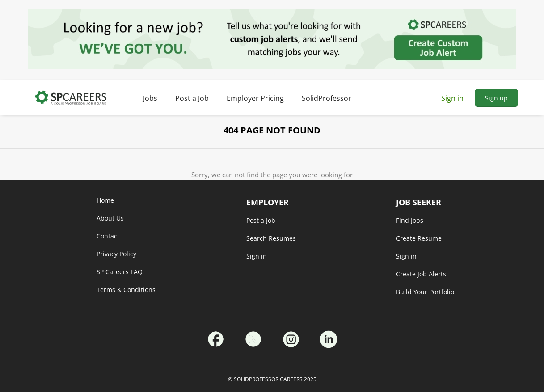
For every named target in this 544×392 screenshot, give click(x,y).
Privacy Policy (116, 254)
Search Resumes (271, 238)
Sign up (496, 98)
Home (105, 200)
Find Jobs (410, 220)
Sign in (452, 98)
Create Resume (419, 238)
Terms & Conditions (126, 290)
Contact (108, 236)
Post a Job (261, 220)
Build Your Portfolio (425, 292)
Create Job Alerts (421, 274)
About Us (110, 218)
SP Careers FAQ (120, 272)
